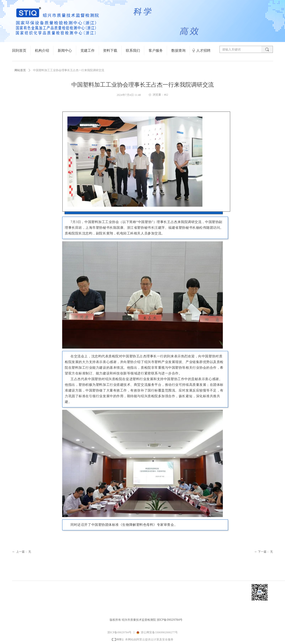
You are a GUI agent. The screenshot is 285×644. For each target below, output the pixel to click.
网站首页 (20, 70)
